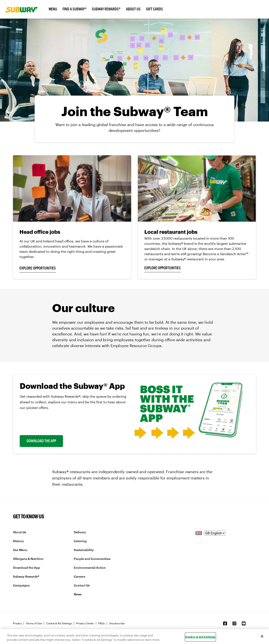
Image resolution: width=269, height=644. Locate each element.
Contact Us (82, 586)
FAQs (101, 623)
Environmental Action (90, 568)
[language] (215, 533)
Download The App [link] (41, 441)
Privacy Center (85, 623)
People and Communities (92, 559)
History (18, 541)
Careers (80, 577)
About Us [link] (133, 9)
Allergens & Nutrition (28, 559)
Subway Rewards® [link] (106, 9)
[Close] (262, 636)
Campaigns (21, 586)
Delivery (80, 532)
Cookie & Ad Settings (59, 623)
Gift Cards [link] (155, 9)
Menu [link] (53, 9)
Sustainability (84, 550)
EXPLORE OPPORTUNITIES (38, 268)
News (78, 594)
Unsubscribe (117, 623)
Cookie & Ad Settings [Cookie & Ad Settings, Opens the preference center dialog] (200, 637)
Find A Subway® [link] (74, 9)
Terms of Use (34, 623)
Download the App (27, 568)
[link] (24, 9)
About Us (20, 532)
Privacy (17, 623)
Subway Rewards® (26, 577)
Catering (80, 541)
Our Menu (20, 550)
